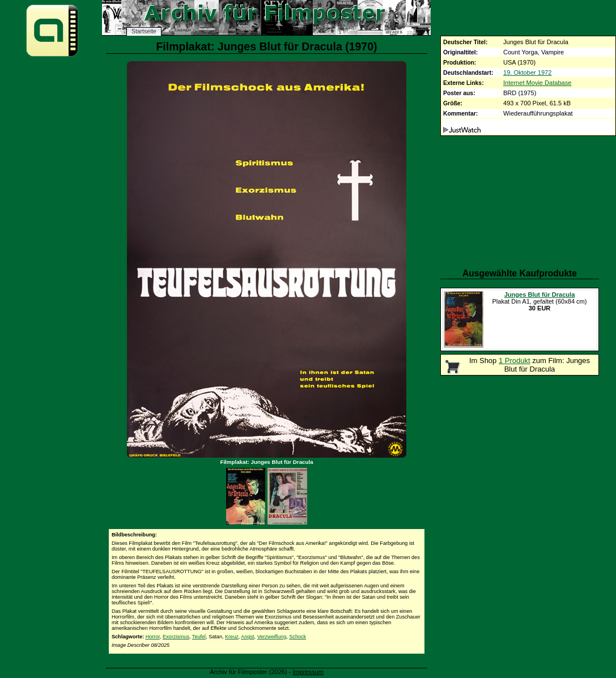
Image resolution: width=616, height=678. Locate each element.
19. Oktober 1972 (527, 73)
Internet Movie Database (537, 83)
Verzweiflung (272, 637)
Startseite (144, 31)
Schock (298, 637)
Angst (247, 637)
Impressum (308, 672)
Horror (153, 637)
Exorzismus (176, 637)
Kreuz (232, 637)
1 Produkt (515, 361)
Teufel (199, 637)
